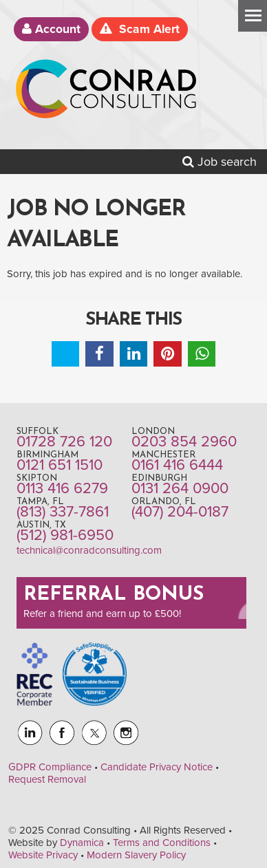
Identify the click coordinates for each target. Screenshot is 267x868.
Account (51, 29)
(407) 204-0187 (180, 512)
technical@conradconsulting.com (89, 550)
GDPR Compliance (50, 767)
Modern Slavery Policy (136, 855)
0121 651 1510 (60, 465)
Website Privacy (43, 855)
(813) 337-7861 (63, 512)
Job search (220, 162)
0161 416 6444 (177, 465)
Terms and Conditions (162, 843)
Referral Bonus (114, 595)
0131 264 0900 (180, 488)
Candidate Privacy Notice (157, 767)
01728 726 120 (64, 442)
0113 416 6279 (62, 488)
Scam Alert (140, 29)
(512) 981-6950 (65, 535)
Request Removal (47, 779)
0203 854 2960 (184, 442)
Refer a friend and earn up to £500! (102, 614)
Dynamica (82, 843)
